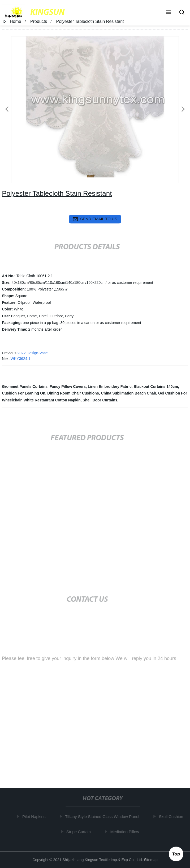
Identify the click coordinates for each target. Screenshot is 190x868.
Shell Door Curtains (100, 400)
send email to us (95, 219)
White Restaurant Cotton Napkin (52, 400)
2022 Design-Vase (33, 353)
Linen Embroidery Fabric (110, 387)
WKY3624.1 (21, 359)
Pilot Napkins (35, 817)
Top (176, 854)
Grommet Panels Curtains (25, 387)
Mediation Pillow (126, 831)
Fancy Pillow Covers (68, 387)
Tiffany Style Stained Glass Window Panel (103, 817)
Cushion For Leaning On (23, 393)
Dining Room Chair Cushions (73, 393)
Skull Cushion (172, 817)
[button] (169, 13)
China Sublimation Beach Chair (129, 393)
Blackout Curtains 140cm (156, 387)
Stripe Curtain (80, 831)
